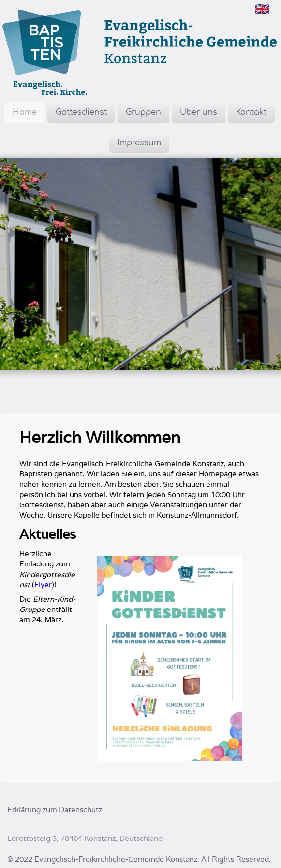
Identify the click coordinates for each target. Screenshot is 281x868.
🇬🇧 (262, 9)
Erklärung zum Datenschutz (55, 810)
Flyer (43, 585)
